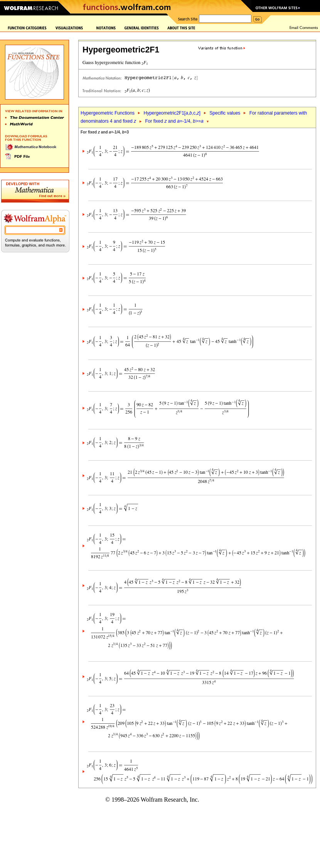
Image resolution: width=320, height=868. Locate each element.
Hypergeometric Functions (108, 113)
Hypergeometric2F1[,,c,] (172, 113)
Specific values (225, 113)
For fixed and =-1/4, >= (174, 121)
